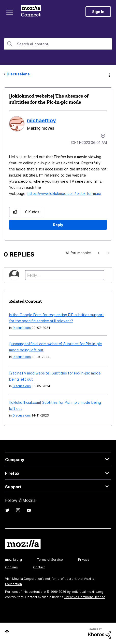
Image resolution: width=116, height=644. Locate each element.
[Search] (58, 44)
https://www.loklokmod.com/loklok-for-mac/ (64, 193)
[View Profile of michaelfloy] (41, 120)
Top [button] (7, 631)
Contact (39, 567)
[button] (15, 212)
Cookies (11, 567)
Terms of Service (50, 560)
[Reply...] (65, 275)
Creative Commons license (85, 597)
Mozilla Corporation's (28, 579)
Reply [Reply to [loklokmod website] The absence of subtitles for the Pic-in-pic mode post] (58, 225)
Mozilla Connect (31, 11)
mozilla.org (13, 560)
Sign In (98, 12)
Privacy (84, 560)
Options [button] (109, 74)
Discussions (18, 74)
